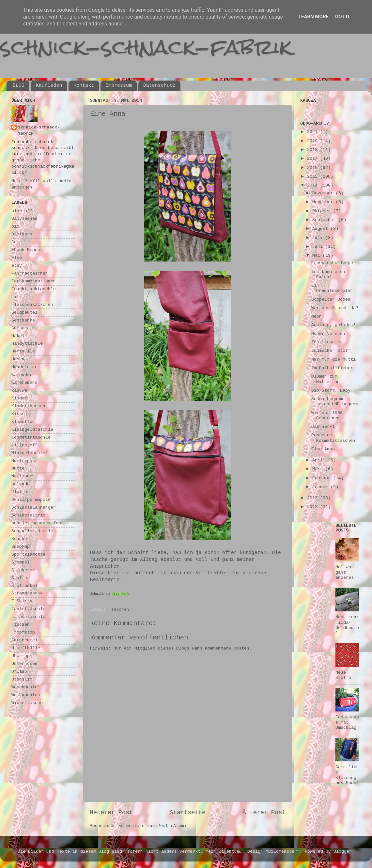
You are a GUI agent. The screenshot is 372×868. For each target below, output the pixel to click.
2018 (314, 150)
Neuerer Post (111, 813)
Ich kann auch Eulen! (328, 274)
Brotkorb (22, 234)
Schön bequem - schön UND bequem (335, 402)
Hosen (18, 359)
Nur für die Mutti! (335, 359)
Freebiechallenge (332, 263)
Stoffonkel (24, 586)
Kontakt (84, 86)
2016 (314, 168)
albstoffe (23, 211)
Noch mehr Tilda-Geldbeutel (347, 625)
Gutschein (23, 328)
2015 (314, 177)
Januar (321, 487)
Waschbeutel (26, 687)
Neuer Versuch (328, 334)
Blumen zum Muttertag (325, 379)
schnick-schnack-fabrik (146, 47)
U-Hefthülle (26, 648)
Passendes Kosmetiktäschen (333, 438)
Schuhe (19, 539)
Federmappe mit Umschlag (347, 722)
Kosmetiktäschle (31, 437)
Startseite (188, 813)
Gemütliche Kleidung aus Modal (347, 775)
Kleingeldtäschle (32, 430)
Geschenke (23, 320)
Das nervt (323, 427)
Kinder (19, 398)
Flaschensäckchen (32, 305)
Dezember (324, 193)
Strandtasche (27, 593)
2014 (314, 185)
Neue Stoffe (343, 675)
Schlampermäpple (31, 500)
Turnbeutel (24, 640)
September (325, 220)
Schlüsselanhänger (34, 508)
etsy (17, 266)
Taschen (120, 610)
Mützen (19, 468)
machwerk (121, 594)
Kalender (22, 375)
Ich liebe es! (328, 342)
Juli (319, 238)
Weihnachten (26, 695)
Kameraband (24, 383)
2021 (314, 132)
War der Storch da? (335, 308)
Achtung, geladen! (333, 325)
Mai (318, 255)
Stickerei (23, 570)
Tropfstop (23, 632)
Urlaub (19, 672)
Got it (343, 17)
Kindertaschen (28, 406)
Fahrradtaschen (30, 273)
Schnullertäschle (32, 531)
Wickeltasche (27, 703)
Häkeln (19, 336)
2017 (314, 159)
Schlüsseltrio (28, 515)
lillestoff (24, 445)
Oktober (323, 211)
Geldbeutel (24, 313)
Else (17, 258)
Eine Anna (323, 449)
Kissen (19, 414)
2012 (314, 507)
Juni (319, 247)
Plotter (21, 492)
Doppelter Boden (331, 299)
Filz (17, 297)
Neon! (318, 316)
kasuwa (19, 390)
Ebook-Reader (27, 250)
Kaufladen (49, 86)
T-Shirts (22, 601)
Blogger (343, 852)
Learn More (314, 17)
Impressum (119, 86)
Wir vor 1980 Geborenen (327, 416)
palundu (21, 484)
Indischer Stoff (331, 351)
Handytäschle (27, 344)
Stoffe (19, 578)
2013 (314, 498)
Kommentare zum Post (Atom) (152, 826)
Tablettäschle (28, 609)
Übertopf (22, 656)
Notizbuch (23, 476)
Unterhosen (24, 664)
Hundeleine (24, 367)
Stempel (21, 562)
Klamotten (23, 422)
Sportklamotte (28, 554)
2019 (314, 141)
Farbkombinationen (34, 281)
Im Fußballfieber (332, 368)
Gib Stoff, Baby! (332, 390)
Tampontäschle (28, 617)
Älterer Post (264, 813)
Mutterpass (24, 461)
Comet (18, 242)
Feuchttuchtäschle (34, 289)
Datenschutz (159, 86)
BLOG (19, 86)
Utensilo (22, 679)
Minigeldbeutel (30, 453)
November (324, 202)
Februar (323, 478)
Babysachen (24, 219)
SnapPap (21, 547)
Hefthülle (23, 351)
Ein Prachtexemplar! (333, 288)
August (321, 229)
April (320, 460)
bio (15, 226)
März (319, 469)
